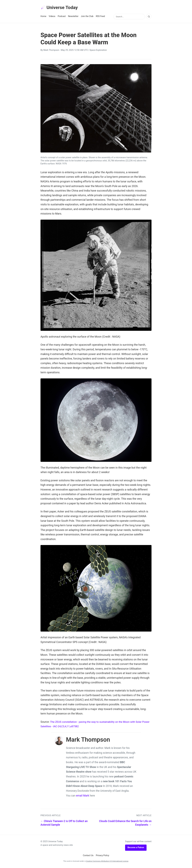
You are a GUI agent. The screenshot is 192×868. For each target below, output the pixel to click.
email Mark (83, 796)
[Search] (149, 17)
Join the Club (87, 17)
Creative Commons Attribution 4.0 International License (107, 862)
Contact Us (88, 856)
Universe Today (60, 8)
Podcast (62, 17)
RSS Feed (100, 17)
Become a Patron (136, 848)
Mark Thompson (51, 51)
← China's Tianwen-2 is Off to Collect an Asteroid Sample (64, 823)
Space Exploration (98, 51)
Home (43, 17)
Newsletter (73, 17)
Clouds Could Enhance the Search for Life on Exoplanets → (125, 823)
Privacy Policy (103, 856)
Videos (52, 17)
